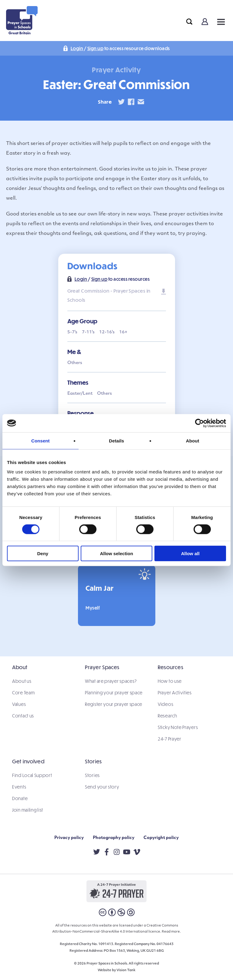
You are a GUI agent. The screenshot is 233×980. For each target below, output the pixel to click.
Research (167, 716)
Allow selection (116, 554)
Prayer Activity (116, 70)
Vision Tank (126, 970)
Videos (165, 704)
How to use (170, 681)
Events (19, 787)
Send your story (102, 787)
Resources (171, 667)
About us (22, 681)
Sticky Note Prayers (178, 727)
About (20, 667)
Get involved (28, 761)
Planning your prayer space (114, 693)
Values (19, 704)
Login (77, 48)
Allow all (190, 554)
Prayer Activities (175, 693)
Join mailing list (28, 810)
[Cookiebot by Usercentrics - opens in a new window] (199, 423)
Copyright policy (161, 838)
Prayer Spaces (102, 667)
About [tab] (193, 440)
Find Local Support (32, 775)
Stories (93, 761)
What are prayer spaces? (111, 681)
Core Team (23, 693)
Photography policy (114, 838)
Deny (43, 554)
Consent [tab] (41, 440)
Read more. (171, 932)
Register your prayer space (114, 704)
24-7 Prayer (170, 739)
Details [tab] (116, 440)
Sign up (96, 48)
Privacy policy (69, 838)
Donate (20, 798)
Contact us (23, 716)
